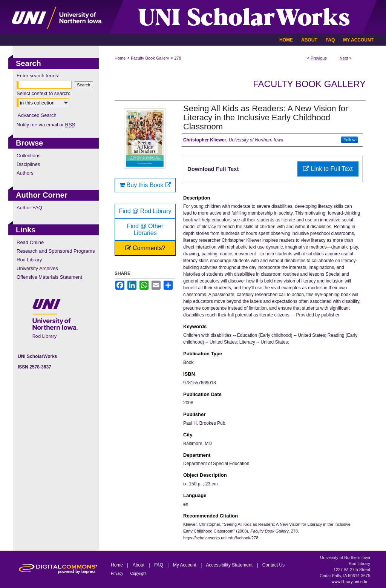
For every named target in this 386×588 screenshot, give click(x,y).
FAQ (159, 565)
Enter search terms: (38, 76)
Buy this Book (145, 185)
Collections (29, 156)
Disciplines (28, 164)
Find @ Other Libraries (145, 230)
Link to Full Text (328, 169)
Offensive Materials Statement (49, 277)
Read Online (30, 242)
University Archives (37, 268)
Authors (25, 173)
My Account (185, 565)
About (139, 565)
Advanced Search (37, 115)
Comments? (145, 248)
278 (178, 58)
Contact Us (273, 565)
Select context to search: (43, 93)
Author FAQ (29, 208)
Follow (349, 140)
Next (344, 58)
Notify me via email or (46, 125)
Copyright (139, 573)
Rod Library (29, 260)
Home (120, 58)
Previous (319, 58)
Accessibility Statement (230, 565)
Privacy (118, 573)
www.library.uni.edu (349, 582)
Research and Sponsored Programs (56, 251)
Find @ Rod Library (145, 211)
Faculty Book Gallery (150, 58)
